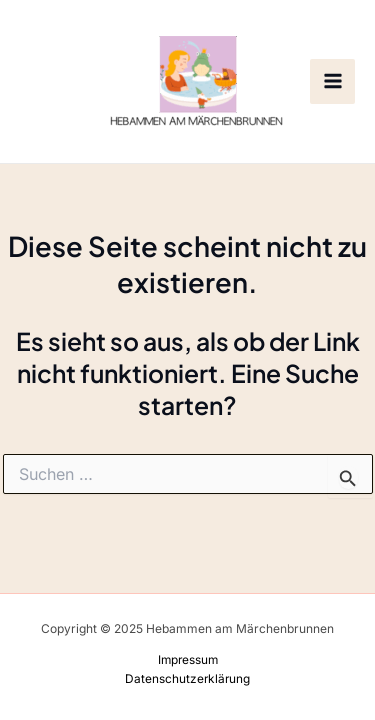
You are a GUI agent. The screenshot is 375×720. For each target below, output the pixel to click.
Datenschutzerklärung (187, 679)
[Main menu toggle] (332, 81)
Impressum (188, 660)
